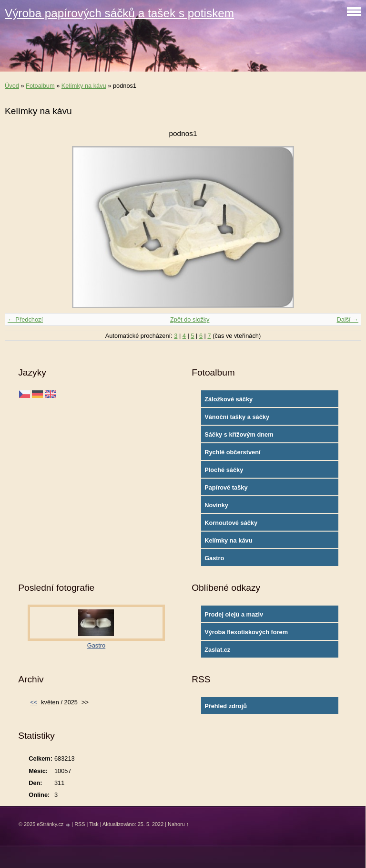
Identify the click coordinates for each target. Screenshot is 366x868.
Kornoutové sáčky (231, 523)
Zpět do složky (190, 319)
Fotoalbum (40, 86)
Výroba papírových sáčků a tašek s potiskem (119, 13)
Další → (347, 319)
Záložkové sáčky (229, 399)
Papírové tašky (226, 487)
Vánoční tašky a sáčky (237, 417)
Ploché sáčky (224, 470)
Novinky (216, 505)
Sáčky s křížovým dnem (239, 434)
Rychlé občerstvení (232, 452)
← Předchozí (25, 319)
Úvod (12, 86)
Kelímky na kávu (84, 86)
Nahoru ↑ (178, 824)
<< (34, 702)
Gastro (214, 558)
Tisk (94, 824)
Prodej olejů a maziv (234, 614)
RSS (80, 824)
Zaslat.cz (217, 650)
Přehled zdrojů (226, 706)
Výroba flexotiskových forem (246, 632)
